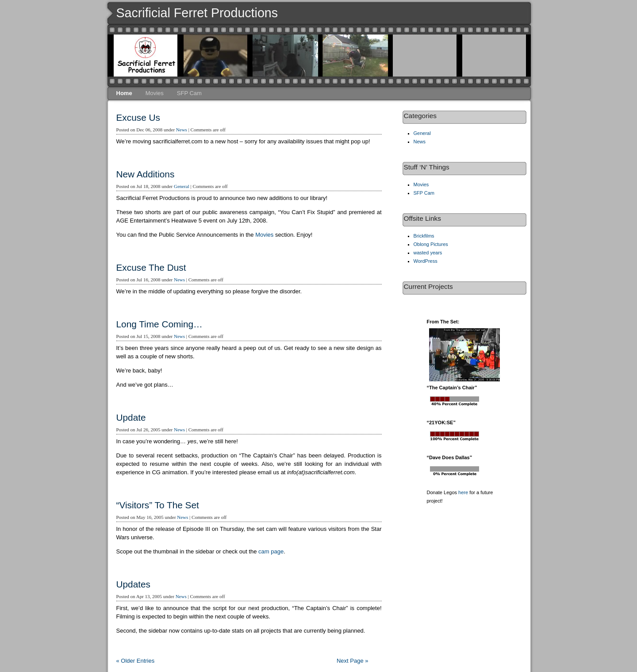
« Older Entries (136, 661)
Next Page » (353, 661)
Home (124, 93)
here (463, 492)
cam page (271, 551)
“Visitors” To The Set (158, 505)
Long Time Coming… (159, 324)
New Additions (146, 174)
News (182, 130)
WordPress (426, 261)
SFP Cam (189, 93)
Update (131, 417)
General (182, 186)
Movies (155, 93)
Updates (133, 584)
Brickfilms (424, 236)
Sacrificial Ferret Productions (197, 13)
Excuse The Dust (151, 267)
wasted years (428, 253)
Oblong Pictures (431, 244)
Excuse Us (138, 117)
